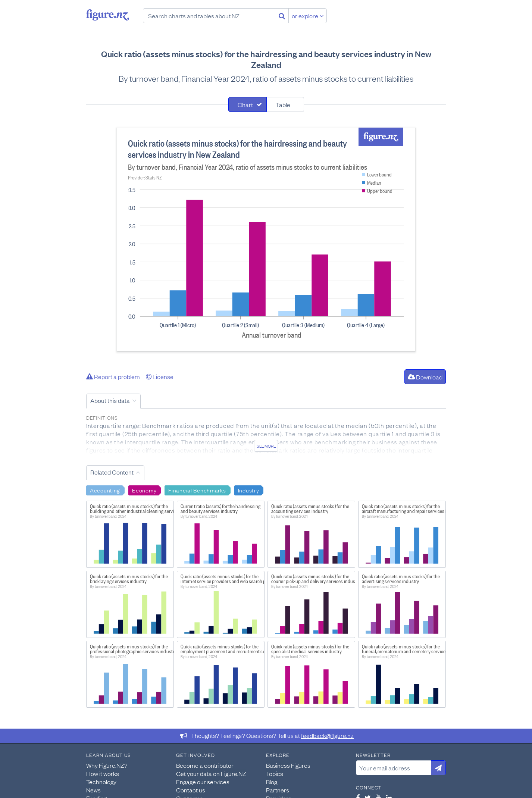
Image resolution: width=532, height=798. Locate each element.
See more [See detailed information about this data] (266, 446)
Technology (101, 782)
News (93, 790)
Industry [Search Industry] (249, 490)
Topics (275, 773)
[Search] (282, 16)
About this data (110, 400)
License (160, 376)
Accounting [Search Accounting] (105, 490)
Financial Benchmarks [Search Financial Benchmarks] (197, 490)
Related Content (112, 472)
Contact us (191, 790)
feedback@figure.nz (327, 735)
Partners (278, 790)
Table (283, 104)
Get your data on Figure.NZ (211, 773)
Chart (245, 104)
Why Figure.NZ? (107, 765)
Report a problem (113, 376)
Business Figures (288, 765)
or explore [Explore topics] (308, 16)
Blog (272, 782)
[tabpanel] (266, 240)
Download (425, 377)
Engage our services (203, 782)
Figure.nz (108, 15)
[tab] (248, 104)
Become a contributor (205, 765)
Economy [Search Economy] (144, 490)
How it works (103, 773)
